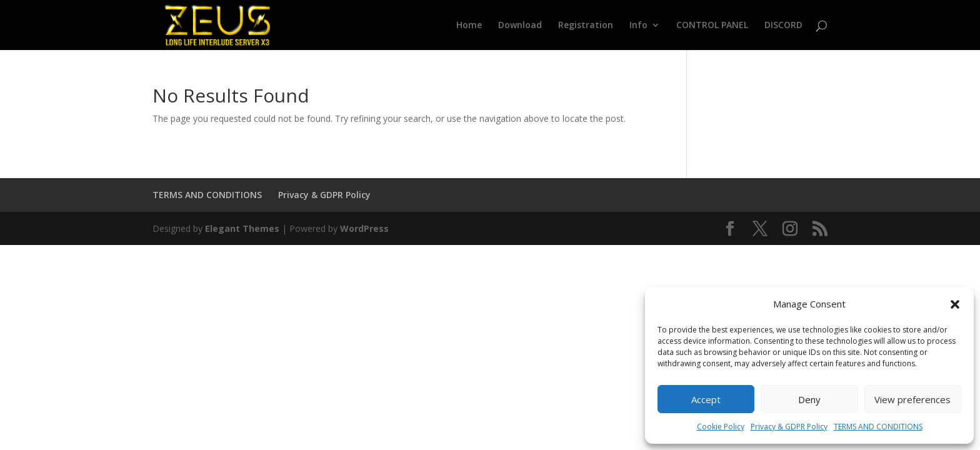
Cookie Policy (721, 427)
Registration (586, 26)
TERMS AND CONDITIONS (878, 427)
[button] (955, 304)
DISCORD (783, 26)
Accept (706, 399)
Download (520, 26)
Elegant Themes (242, 228)
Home (469, 26)
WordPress (364, 228)
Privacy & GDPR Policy (789, 427)
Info (638, 26)
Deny (809, 399)
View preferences (912, 399)
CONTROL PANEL (712, 26)
